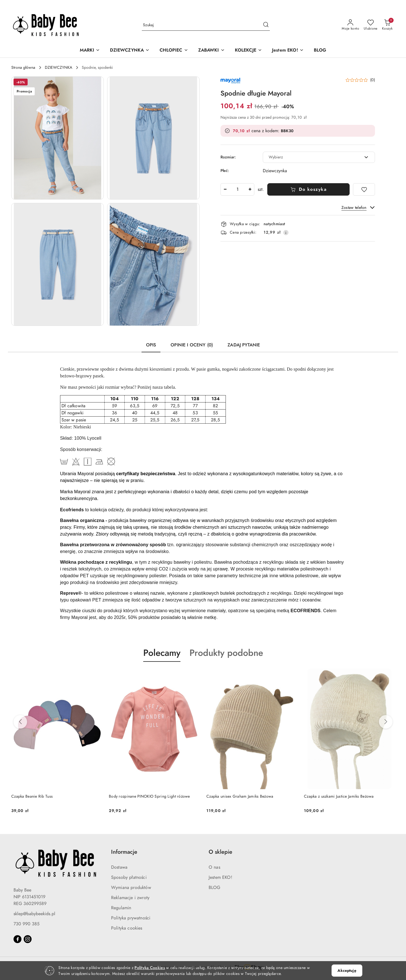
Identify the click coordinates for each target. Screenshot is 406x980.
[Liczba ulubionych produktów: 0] (371, 25)
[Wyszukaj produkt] (206, 25)
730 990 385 (27, 924)
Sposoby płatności (129, 877)
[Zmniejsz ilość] (225, 189)
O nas (214, 867)
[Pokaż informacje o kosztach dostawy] (286, 233)
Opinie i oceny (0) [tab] (192, 345)
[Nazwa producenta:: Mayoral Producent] (230, 80)
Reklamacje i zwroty (130, 898)
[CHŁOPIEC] (174, 51)
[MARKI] (90, 51)
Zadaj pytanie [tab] (244, 345)
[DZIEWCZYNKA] (130, 51)
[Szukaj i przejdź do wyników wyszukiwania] (266, 25)
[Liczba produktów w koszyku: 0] (387, 25)
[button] (58, 138)
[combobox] (319, 157)
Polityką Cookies (150, 968)
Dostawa (119, 867)
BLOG (215, 888)
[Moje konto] (350, 25)
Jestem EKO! (220, 877)
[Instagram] (28, 939)
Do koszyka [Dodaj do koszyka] (309, 189)
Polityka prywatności (131, 918)
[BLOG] (320, 51)
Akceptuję (347, 971)
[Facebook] (17, 939)
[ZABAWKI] (211, 51)
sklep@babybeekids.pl (34, 914)
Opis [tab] (151, 345)
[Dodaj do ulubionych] (364, 189)
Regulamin (121, 908)
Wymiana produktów (131, 888)
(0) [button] (373, 80)
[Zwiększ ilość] (250, 189)
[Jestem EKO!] (288, 51)
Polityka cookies (127, 928)
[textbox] (312, 157)
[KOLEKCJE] (248, 51)
